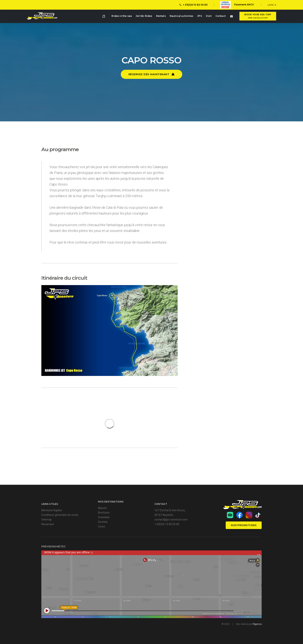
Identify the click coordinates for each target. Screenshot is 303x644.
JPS (200, 16)
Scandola (104, 517)
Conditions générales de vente (60, 515)
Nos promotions (244, 525)
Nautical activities (181, 16)
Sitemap (47, 520)
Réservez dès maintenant (152, 74)
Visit (209, 16)
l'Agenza (257, 624)
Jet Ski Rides (144, 16)
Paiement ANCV (237, 5)
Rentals (161, 16)
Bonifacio (104, 513)
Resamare (48, 524)
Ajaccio (102, 508)
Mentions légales (52, 510)
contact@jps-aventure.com (171, 520)
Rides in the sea (122, 16)
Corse (102, 526)
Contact (221, 16)
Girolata (103, 522)
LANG (271, 5)
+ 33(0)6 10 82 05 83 (194, 5)
